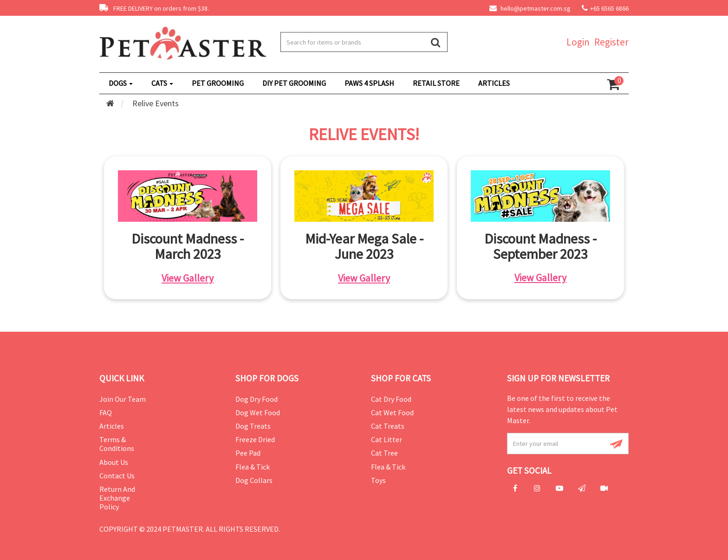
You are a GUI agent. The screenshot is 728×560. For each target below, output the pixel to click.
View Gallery (188, 278)
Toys (378, 480)
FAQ (106, 412)
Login (578, 42)
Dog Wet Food (258, 412)
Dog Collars (254, 480)
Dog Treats (253, 426)
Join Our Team (123, 399)
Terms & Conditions (117, 444)
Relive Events (156, 103)
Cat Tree (384, 453)
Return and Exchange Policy (117, 498)
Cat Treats (388, 426)
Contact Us (117, 476)
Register (611, 42)
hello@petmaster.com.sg (530, 8)
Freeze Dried (255, 439)
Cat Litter (387, 439)
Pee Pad (248, 453)
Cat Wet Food (392, 412)
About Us (114, 462)
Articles (112, 426)
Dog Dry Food (257, 399)
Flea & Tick (253, 467)
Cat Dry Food (391, 399)
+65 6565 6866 (609, 8)
